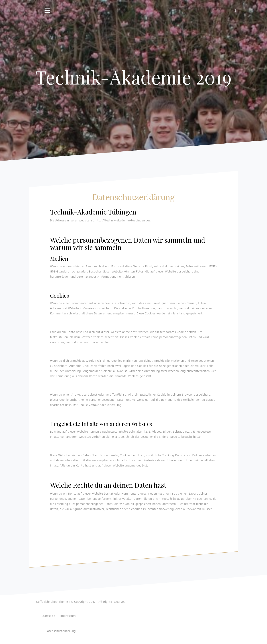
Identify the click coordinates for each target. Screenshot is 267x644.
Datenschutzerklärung (61, 631)
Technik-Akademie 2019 (133, 77)
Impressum (68, 616)
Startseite (48, 616)
